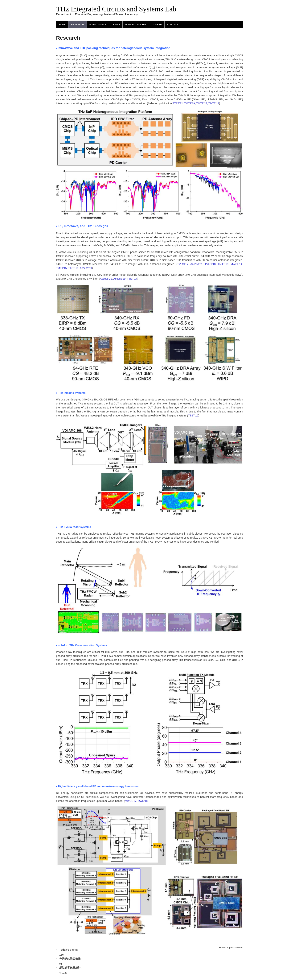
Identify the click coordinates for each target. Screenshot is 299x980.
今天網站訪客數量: (71, 959)
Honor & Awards (136, 25)
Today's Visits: (69, 950)
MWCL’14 (236, 264)
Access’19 (86, 268)
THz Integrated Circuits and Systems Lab (116, 9)
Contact (173, 25)
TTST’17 (132, 279)
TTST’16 (73, 268)
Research (78, 25)
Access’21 (196, 264)
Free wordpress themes (231, 948)
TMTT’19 (190, 103)
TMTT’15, (202, 103)
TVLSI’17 (183, 264)
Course (157, 25)
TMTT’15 (61, 268)
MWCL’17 (131, 801)
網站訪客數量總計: (71, 968)
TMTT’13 (214, 103)
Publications (98, 25)
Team (116, 26)
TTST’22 (178, 103)
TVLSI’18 (210, 264)
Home (62, 25)
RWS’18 (143, 801)
